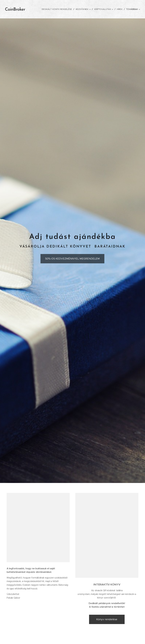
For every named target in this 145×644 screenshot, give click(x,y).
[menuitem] (59, 9)
